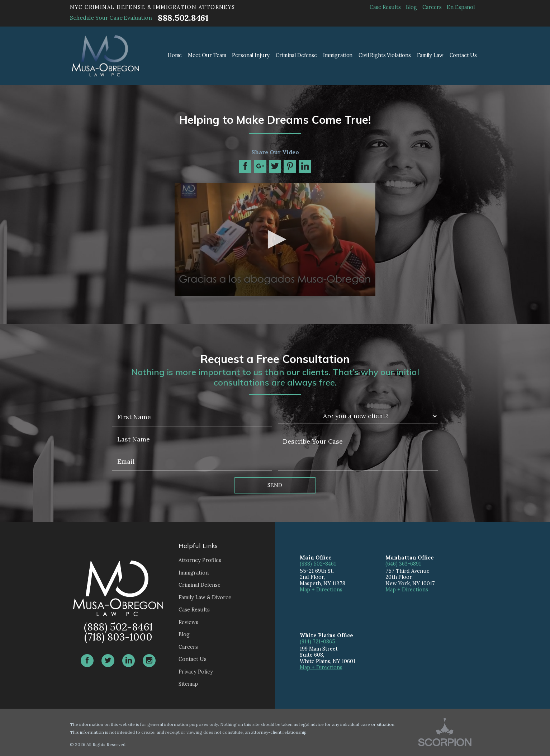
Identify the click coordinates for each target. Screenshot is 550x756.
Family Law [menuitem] (430, 55)
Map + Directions (321, 590)
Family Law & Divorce (205, 597)
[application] (275, 240)
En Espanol (461, 7)
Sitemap (188, 684)
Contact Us (193, 659)
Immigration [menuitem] (338, 55)
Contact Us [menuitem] (463, 55)
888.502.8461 (183, 18)
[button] (275, 239)
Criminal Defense (200, 585)
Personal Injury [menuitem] (251, 55)
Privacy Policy (196, 672)
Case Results (385, 7)
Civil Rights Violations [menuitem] (385, 55)
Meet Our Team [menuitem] (207, 55)
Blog (411, 7)
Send (275, 485)
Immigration (194, 573)
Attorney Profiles (200, 560)
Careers (432, 7)
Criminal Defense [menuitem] (296, 55)
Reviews (188, 622)
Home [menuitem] (175, 55)
